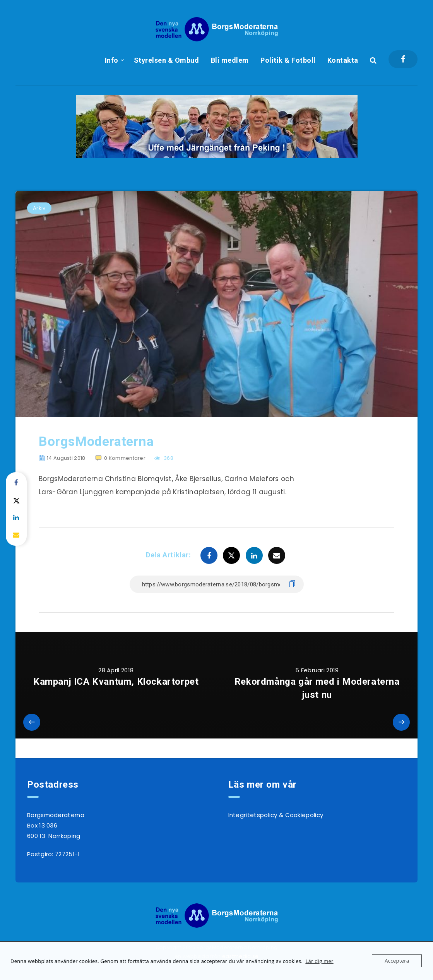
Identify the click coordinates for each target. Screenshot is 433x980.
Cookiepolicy (304, 815)
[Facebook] (403, 59)
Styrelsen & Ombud (167, 60)
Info (112, 60)
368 (164, 458)
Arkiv (39, 208)
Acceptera (397, 961)
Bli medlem (230, 60)
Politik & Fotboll (288, 60)
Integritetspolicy (253, 815)
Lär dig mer (319, 961)
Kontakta (343, 60)
